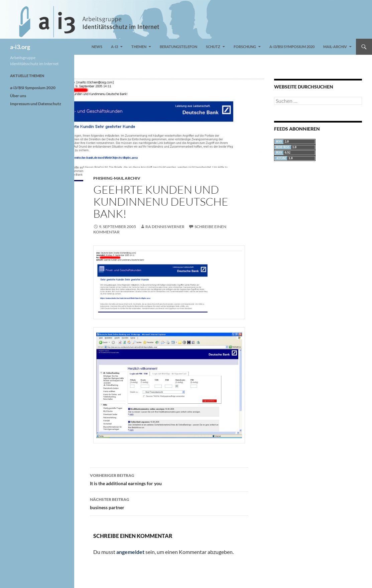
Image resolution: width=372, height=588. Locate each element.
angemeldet (130, 552)
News (97, 47)
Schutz (213, 47)
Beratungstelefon (178, 47)
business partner (169, 503)
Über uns (18, 96)
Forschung (245, 47)
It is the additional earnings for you (169, 479)
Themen (139, 47)
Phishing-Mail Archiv (117, 178)
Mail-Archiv (335, 47)
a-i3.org (20, 47)
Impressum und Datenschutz (36, 104)
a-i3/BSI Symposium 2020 (292, 47)
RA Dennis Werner (165, 227)
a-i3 (114, 47)
